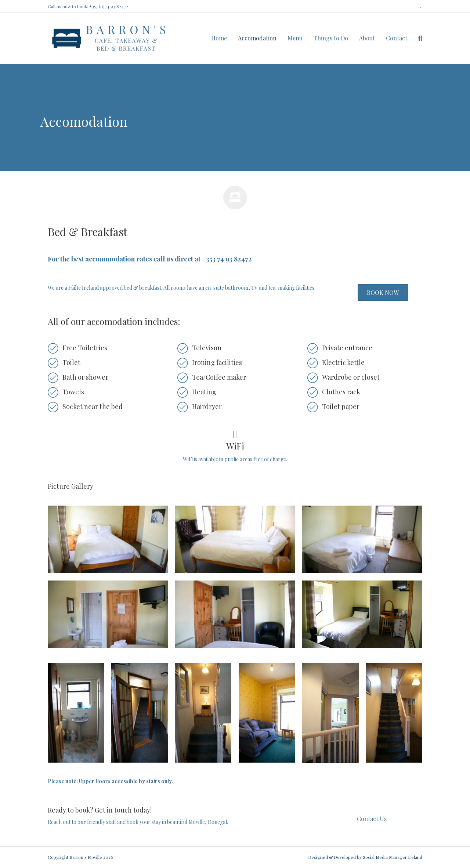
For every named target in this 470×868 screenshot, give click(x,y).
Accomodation (257, 38)
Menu (295, 38)
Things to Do (331, 38)
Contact (397, 38)
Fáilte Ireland (84, 288)
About (367, 38)
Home (219, 38)
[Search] (417, 39)
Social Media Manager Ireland (393, 857)
